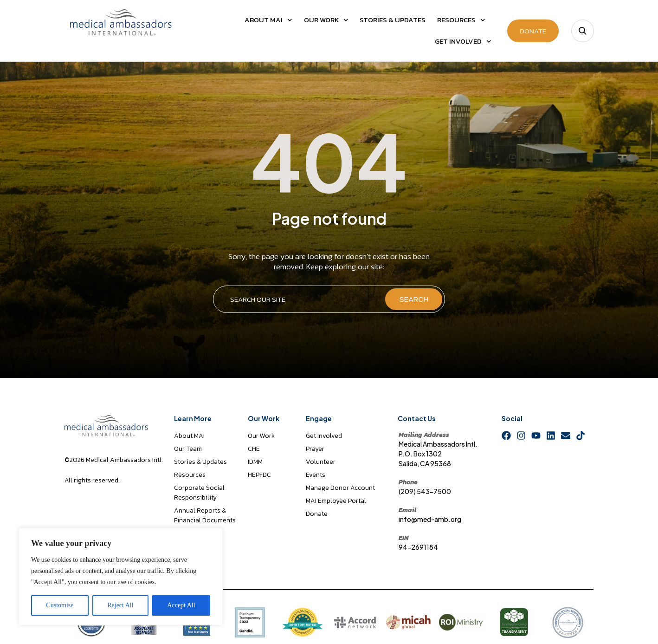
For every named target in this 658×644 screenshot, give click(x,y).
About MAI (268, 20)
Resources (461, 20)
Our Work (326, 20)
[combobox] (299, 299)
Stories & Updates (393, 20)
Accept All (181, 605)
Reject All (120, 605)
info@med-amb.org (430, 519)
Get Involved (463, 42)
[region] (121, 577)
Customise (60, 605)
